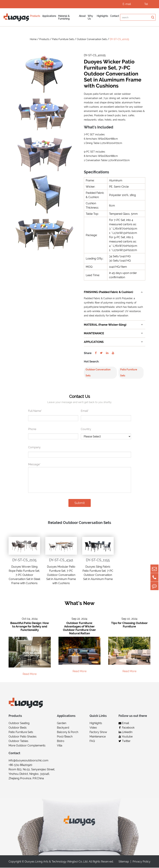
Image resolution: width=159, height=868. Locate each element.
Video (93, 728)
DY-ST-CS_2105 (24, 560)
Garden (62, 723)
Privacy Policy (142, 862)
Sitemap (124, 862)
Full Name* (35, 411)
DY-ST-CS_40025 (119, 39)
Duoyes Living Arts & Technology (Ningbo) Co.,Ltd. (56, 862)
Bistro (61, 741)
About (82, 16)
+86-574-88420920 (20, 765)
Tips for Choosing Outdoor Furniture (129, 625)
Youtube (126, 737)
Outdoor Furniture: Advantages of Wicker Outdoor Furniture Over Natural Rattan (79, 628)
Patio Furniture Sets (63, 39)
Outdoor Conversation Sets (92, 39)
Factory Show (98, 732)
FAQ (92, 741)
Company (34, 447)
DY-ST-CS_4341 (61, 560)
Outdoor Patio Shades (23, 737)
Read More (30, 674)
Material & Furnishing (64, 17)
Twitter (125, 741)
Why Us (90, 17)
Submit (80, 503)
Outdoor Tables (18, 741)
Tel (146, 4)
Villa (60, 746)
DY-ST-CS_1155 (98, 560)
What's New (79, 603)
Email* (85, 411)
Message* (34, 465)
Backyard (63, 728)
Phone (32, 429)
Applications (49, 16)
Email (124, 723)
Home (33, 39)
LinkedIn (125, 732)
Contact (115, 16)
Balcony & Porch (68, 732)
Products (35, 16)
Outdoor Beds (18, 728)
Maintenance (98, 737)
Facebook (126, 728)
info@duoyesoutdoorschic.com (28, 761)
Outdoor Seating (19, 723)
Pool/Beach (65, 737)
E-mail (127, 4)
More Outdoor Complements (27, 746)
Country (86, 429)
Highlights (102, 16)
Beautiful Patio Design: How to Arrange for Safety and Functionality (30, 627)
